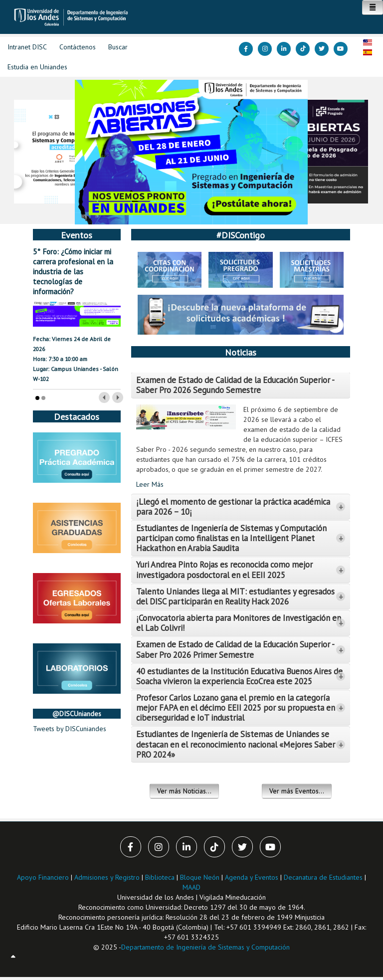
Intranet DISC (27, 47)
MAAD (191, 887)
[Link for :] (191, 152)
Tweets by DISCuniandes (70, 729)
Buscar (118, 47)
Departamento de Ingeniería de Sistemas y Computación (205, 947)
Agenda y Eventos (252, 877)
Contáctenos (78, 47)
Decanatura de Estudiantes (323, 877)
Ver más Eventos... (297, 791)
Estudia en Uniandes (37, 67)
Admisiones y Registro (107, 877)
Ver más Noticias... (184, 791)
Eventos (77, 235)
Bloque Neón (201, 877)
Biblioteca (160, 877)
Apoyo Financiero (43, 877)
